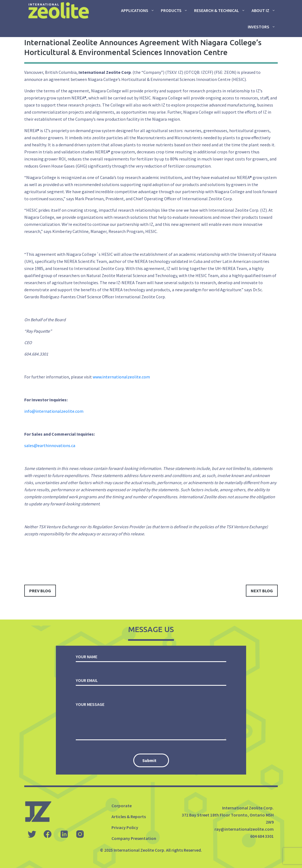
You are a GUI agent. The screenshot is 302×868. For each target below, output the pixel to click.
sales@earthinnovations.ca (50, 445)
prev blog (40, 591)
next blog (262, 591)
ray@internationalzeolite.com (244, 829)
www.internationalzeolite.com (121, 377)
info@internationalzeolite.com (54, 411)
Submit (149, 760)
